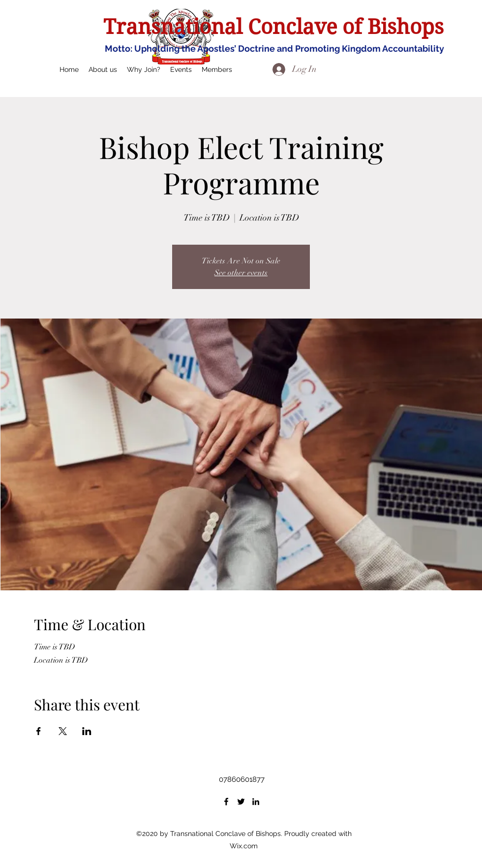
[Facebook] (226, 802)
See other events (241, 273)
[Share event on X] (63, 731)
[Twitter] (241, 802)
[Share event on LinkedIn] (87, 731)
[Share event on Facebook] (39, 731)
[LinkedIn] (256, 802)
